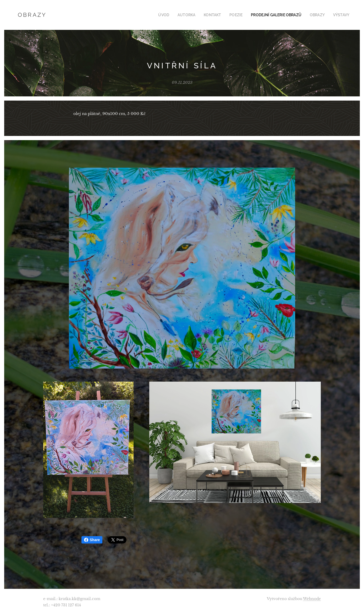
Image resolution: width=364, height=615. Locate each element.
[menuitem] (176, 15)
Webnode (312, 599)
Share (92, 540)
